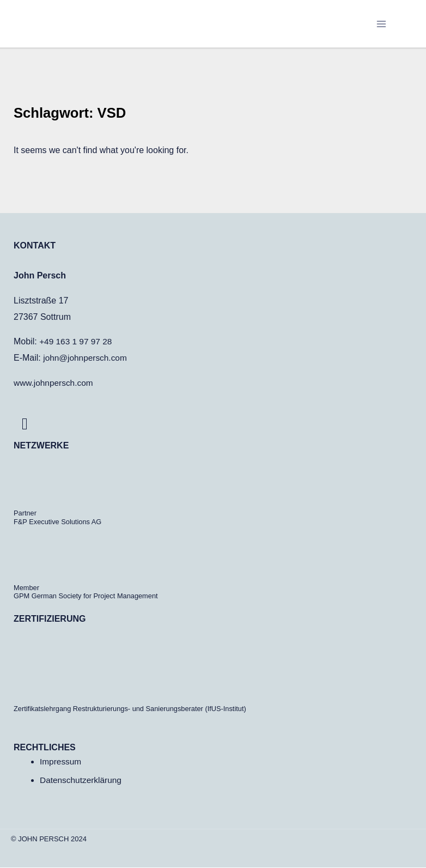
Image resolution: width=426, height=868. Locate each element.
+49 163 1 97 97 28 (77, 342)
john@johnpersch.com (86, 358)
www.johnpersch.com (55, 383)
